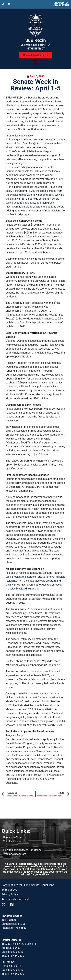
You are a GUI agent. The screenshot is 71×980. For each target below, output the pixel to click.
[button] (36, 63)
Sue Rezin (36, 40)
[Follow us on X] (4, 4)
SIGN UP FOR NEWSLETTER (61, 4)
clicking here (48, 767)
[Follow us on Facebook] (10, 4)
